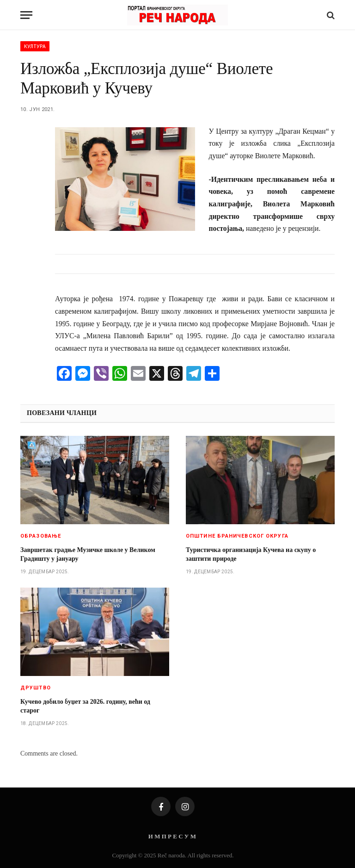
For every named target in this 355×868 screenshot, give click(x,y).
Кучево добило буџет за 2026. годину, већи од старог (85, 706)
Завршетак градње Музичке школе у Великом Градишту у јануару (88, 554)
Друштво (36, 688)
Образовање (41, 536)
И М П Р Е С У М (172, 836)
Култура (35, 46)
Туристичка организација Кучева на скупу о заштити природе (251, 554)
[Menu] (26, 15)
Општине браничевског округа (237, 536)
